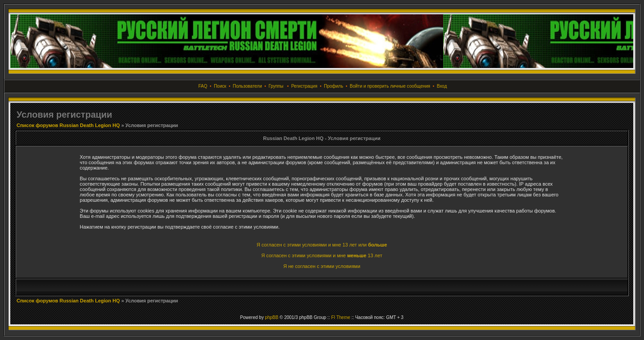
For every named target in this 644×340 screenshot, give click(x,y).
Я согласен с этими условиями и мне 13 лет (322, 255)
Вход (442, 86)
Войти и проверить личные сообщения (390, 86)
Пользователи (247, 86)
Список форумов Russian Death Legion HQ (68, 125)
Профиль (333, 86)
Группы (276, 86)
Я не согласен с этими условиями (322, 266)
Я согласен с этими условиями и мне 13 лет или (322, 245)
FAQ (203, 86)
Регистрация (304, 86)
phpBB (271, 317)
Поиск (220, 86)
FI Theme (341, 317)
